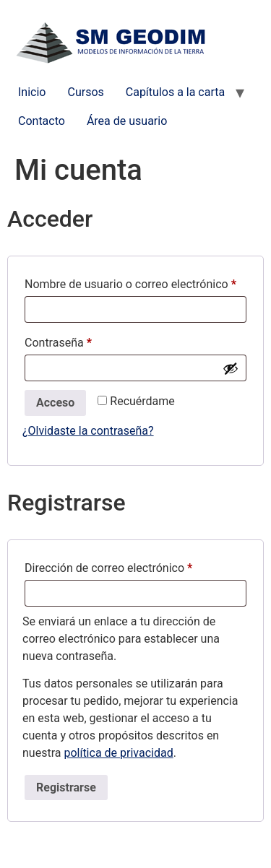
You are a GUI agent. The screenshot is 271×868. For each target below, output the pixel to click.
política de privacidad (118, 753)
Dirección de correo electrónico (135, 566)
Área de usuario (127, 121)
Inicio (32, 92)
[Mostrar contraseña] (231, 368)
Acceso (55, 403)
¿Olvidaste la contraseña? (88, 431)
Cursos (85, 92)
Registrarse (66, 787)
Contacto (42, 121)
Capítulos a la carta (175, 92)
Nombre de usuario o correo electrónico (135, 282)
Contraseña (86, 340)
